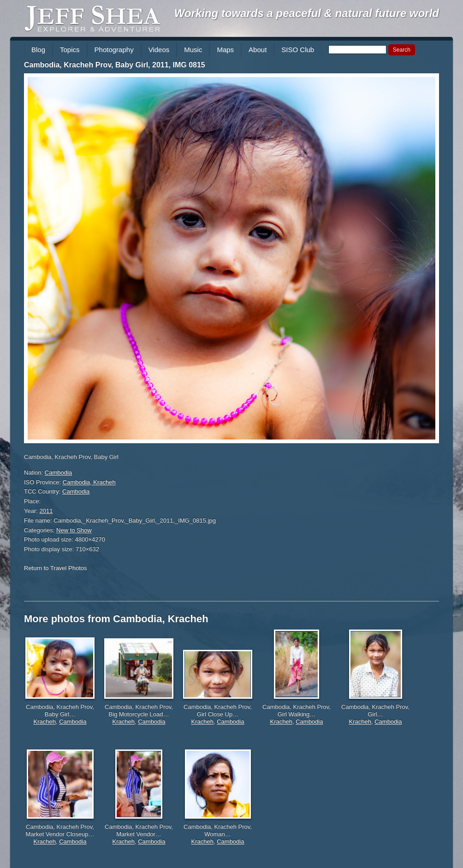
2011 (46, 511)
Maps (225, 50)
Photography (114, 50)
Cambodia (58, 473)
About (258, 50)
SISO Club (298, 50)
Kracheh (45, 722)
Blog (38, 50)
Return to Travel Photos (56, 568)
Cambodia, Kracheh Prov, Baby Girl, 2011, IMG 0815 (115, 65)
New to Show (74, 530)
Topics (70, 50)
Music (193, 50)
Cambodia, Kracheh (89, 482)
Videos (159, 50)
